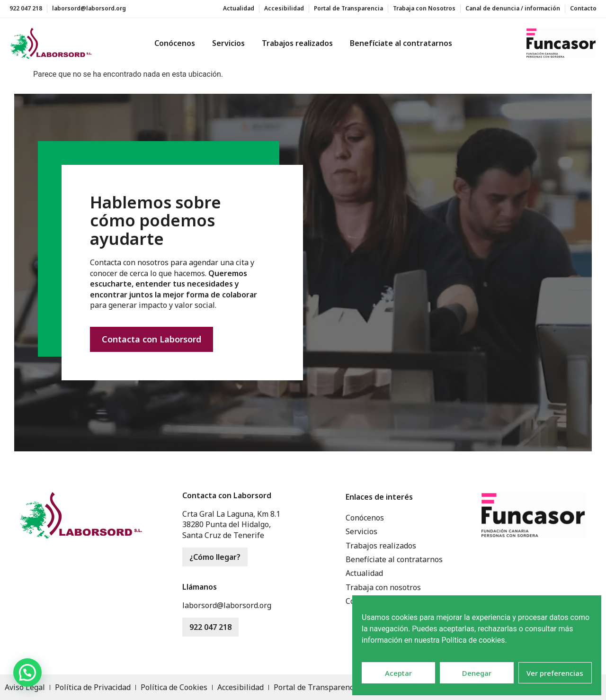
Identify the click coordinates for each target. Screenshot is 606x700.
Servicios (228, 43)
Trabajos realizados (297, 43)
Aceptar (398, 673)
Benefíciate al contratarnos (401, 43)
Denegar (477, 673)
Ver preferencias (555, 673)
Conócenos (175, 43)
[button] (27, 673)
